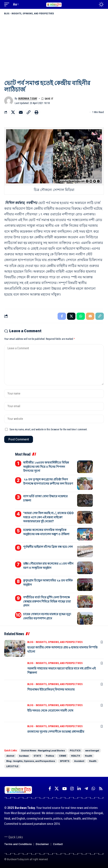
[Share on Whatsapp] (81, 316)
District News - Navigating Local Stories (43, 751)
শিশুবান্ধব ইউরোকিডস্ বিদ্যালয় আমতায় (51, 689)
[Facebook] (50, 789)
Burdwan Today (28, 99)
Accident (79, 761)
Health (89, 756)
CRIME (63, 756)
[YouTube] (64, 789)
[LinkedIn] (79, 789)
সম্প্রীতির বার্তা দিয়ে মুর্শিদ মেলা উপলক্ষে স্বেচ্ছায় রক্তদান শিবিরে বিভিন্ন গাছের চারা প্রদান (47, 601)
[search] (92, 5)
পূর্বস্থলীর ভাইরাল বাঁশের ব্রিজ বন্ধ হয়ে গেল (48, 547)
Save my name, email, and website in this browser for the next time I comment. (48, 429)
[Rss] (101, 789)
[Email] (21, 112)
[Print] (36, 112)
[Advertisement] (54, 47)
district (10, 756)
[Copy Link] (29, 112)
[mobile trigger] (8, 4)
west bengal (92, 751)
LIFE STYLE (12, 766)
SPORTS (65, 761)
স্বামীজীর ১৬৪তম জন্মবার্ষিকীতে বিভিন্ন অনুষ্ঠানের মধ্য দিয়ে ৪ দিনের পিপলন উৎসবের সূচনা (46, 467)
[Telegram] (86, 789)
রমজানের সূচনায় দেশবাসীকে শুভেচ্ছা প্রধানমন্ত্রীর (56, 731)
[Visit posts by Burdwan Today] (9, 101)
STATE (37, 756)
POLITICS (75, 751)
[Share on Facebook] (62, 316)
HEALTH (76, 756)
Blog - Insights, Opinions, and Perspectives (29, 14)
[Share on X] (13, 112)
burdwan (24, 756)
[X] (57, 789)
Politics (50, 756)
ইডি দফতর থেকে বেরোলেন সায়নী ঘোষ (50, 710)
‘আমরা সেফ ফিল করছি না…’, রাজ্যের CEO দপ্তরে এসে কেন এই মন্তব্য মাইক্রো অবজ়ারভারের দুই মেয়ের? (48, 517)
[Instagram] (72, 789)
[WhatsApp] (93, 789)
